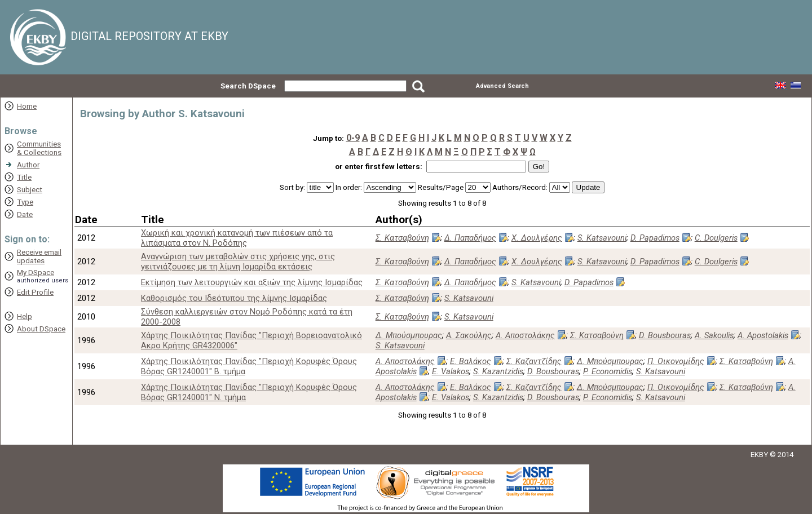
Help (25, 316)
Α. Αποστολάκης (525, 335)
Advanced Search (502, 86)
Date (25, 214)
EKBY (759, 455)
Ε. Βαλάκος (471, 361)
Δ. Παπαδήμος (470, 238)
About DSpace (41, 329)
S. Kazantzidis (498, 371)
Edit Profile (35, 292)
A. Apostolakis (763, 335)
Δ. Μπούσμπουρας (409, 335)
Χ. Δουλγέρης (537, 238)
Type (25, 202)
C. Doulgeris (716, 238)
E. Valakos (451, 371)
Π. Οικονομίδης (676, 361)
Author (28, 165)
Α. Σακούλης (469, 335)
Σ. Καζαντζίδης (534, 361)
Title (24, 177)
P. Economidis (608, 371)
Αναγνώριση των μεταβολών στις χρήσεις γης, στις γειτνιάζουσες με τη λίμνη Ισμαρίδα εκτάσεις (238, 262)
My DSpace (36, 272)
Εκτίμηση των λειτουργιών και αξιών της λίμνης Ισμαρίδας (252, 282)
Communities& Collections (39, 148)
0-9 (353, 138)
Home (27, 106)
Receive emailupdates (39, 256)
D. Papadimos (655, 238)
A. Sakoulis (714, 335)
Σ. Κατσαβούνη (402, 238)
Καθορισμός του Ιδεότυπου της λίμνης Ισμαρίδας (234, 298)
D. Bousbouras (665, 335)
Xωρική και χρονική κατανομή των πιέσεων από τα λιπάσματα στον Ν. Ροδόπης (237, 238)
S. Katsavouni (602, 238)
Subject (30, 190)
